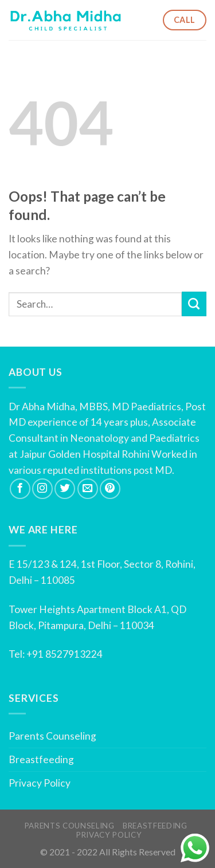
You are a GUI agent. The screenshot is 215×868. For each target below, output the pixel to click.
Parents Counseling (52, 736)
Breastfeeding (41, 759)
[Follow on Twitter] (65, 489)
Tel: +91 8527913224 (56, 654)
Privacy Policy (40, 783)
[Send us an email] (88, 489)
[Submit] (194, 304)
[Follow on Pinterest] (110, 489)
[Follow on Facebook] (20, 489)
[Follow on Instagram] (42, 489)
